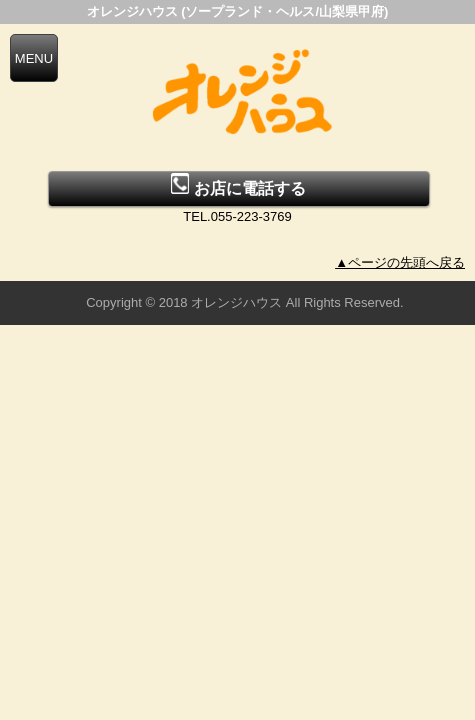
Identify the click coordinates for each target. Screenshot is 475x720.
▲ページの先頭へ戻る (400, 262)
